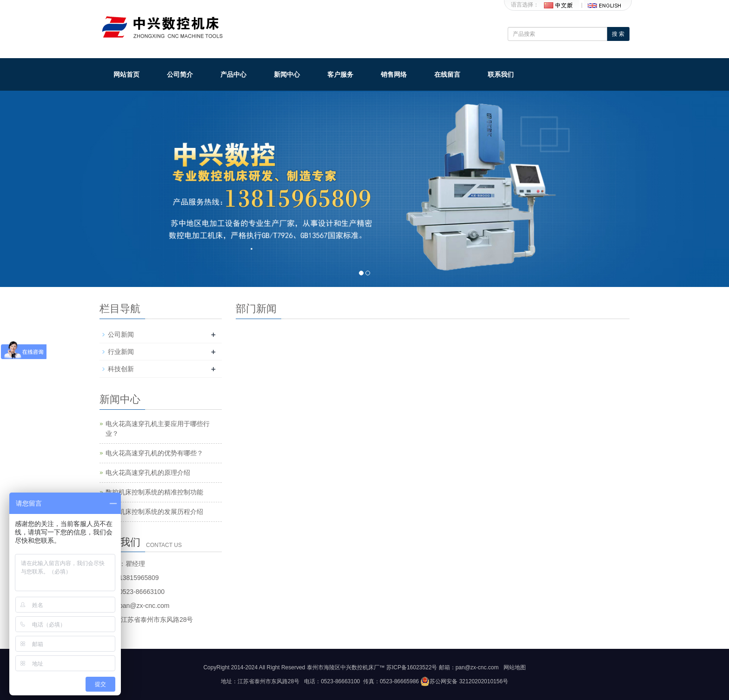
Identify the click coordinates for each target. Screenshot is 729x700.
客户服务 (340, 74)
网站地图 (515, 667)
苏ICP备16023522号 (412, 667)
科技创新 (121, 369)
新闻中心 (287, 74)
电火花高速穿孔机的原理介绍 (148, 473)
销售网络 (394, 74)
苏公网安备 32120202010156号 (464, 681)
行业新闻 (121, 352)
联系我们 (501, 74)
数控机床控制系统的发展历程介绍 (154, 512)
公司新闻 (121, 334)
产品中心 (233, 74)
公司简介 (180, 74)
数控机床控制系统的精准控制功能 (154, 492)
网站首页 (126, 74)
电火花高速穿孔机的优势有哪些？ (154, 453)
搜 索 (618, 34)
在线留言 (447, 74)
